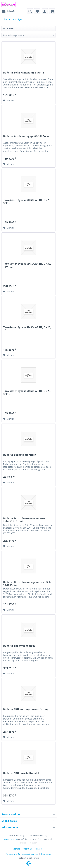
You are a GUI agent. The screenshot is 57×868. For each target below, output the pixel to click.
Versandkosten (10, 839)
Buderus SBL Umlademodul (20, 646)
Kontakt (39, 849)
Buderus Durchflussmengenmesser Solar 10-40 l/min (28, 584)
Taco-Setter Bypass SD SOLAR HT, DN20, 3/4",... (27, 202)
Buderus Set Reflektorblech (20, 455)
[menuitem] (8, 11)
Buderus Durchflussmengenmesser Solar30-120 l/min (24, 520)
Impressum (46, 854)
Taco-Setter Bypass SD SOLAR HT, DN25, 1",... (27, 329)
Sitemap (16, 849)
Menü (8, 11)
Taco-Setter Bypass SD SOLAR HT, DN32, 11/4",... (27, 265)
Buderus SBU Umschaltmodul (21, 773)
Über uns (28, 849)
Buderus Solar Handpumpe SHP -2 (24, 73)
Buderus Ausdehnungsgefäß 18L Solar (26, 136)
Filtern (8, 28)
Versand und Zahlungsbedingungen (22, 854)
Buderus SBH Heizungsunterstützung (26, 709)
